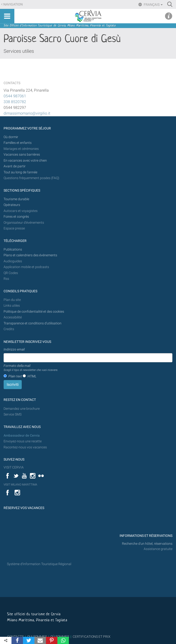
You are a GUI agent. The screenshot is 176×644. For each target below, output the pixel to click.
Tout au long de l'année (20, 172)
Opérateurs (12, 205)
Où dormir (11, 137)
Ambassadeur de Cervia (22, 436)
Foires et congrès (16, 217)
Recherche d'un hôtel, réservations (147, 544)
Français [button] (153, 5)
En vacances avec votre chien (26, 161)
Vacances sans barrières (22, 155)
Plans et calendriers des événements (30, 255)
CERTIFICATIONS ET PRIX (92, 637)
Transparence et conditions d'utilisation (33, 323)
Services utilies (19, 51)
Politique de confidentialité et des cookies (34, 312)
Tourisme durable (16, 199)
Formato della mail (31, 368)
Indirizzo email (14, 349)
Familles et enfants (18, 143)
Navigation (13, 4)
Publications (13, 249)
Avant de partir (15, 166)
